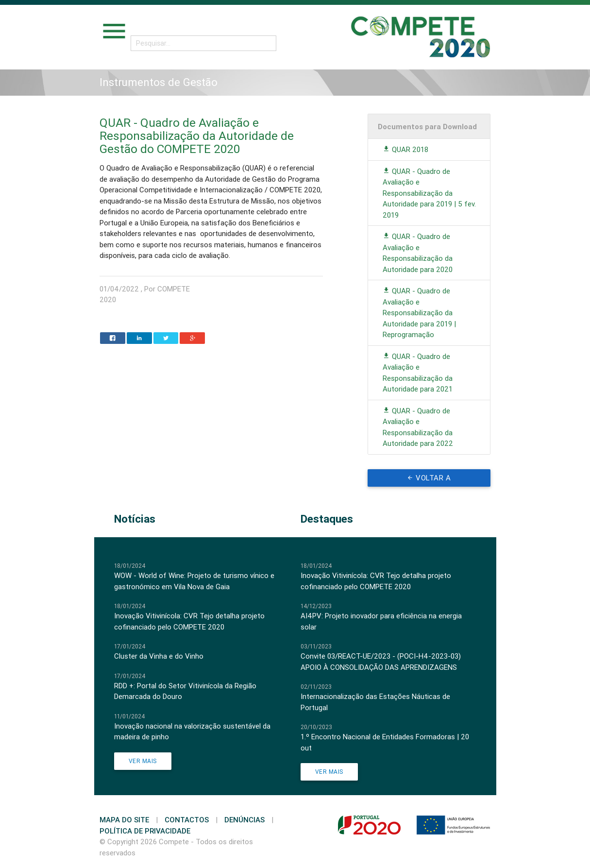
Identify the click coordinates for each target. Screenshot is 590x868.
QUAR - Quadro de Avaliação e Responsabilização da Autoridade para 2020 (418, 253)
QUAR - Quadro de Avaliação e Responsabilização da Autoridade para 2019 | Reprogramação (419, 313)
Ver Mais (143, 761)
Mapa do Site (124, 820)
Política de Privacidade (145, 831)
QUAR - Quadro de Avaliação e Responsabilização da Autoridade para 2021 (418, 373)
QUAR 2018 (405, 149)
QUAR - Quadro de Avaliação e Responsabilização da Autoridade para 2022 (418, 427)
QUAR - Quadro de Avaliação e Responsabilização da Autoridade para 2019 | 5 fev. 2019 (429, 193)
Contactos (187, 820)
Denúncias (244, 820)
